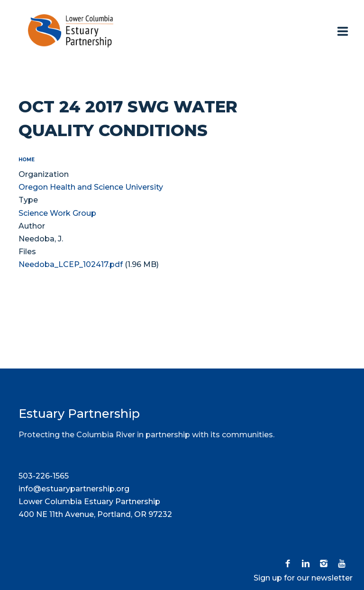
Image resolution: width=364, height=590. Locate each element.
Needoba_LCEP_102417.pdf (71, 264)
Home (27, 160)
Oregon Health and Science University (91, 187)
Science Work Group (57, 213)
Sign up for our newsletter (303, 578)
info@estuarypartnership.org (74, 489)
